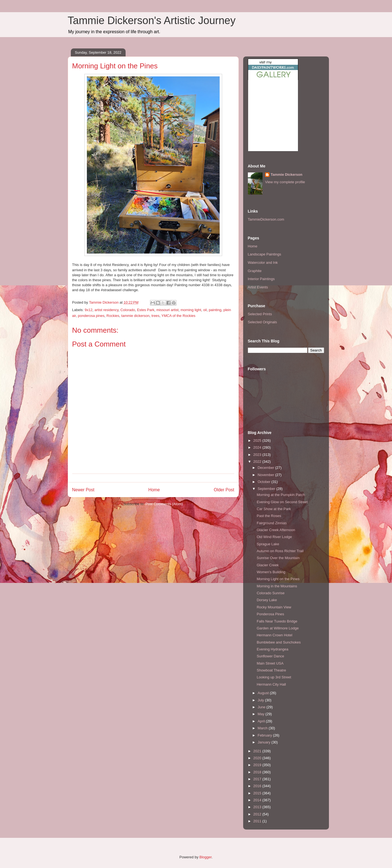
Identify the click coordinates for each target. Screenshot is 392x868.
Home (154, 490)
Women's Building (271, 572)
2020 (258, 758)
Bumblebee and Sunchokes (279, 642)
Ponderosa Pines (270, 614)
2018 (258, 772)
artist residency (106, 310)
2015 (258, 793)
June (262, 707)
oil (205, 310)
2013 (258, 807)
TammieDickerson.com (266, 219)
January (264, 742)
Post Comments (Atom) (164, 504)
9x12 (89, 310)
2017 (258, 779)
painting (215, 310)
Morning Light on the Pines (278, 579)
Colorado (128, 310)
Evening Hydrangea (272, 649)
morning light (191, 310)
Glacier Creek (268, 565)
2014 (258, 800)
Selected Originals (263, 322)
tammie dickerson (135, 316)
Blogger (206, 857)
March (263, 728)
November (266, 475)
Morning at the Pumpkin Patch (281, 495)
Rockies (113, 316)
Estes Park (146, 310)
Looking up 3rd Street (274, 677)
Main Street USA (270, 663)
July (261, 700)
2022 (258, 462)
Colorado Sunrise (271, 593)
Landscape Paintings (265, 254)
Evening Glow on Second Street (282, 502)
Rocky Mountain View (274, 607)
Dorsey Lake (267, 600)
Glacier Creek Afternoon (276, 530)
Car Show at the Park (274, 509)
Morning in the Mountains (277, 586)
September (267, 489)
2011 (258, 821)
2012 (258, 814)
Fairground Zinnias (272, 523)
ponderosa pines (91, 316)
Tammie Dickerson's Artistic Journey (152, 20)
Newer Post (83, 490)
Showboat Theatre (271, 670)
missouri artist (167, 310)
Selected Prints (260, 314)
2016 (258, 786)
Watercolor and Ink (263, 263)
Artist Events (258, 287)
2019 (258, 765)
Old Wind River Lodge (274, 537)
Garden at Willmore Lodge (278, 628)
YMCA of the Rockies (178, 316)
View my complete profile (285, 182)
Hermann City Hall (271, 684)
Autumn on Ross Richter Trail (280, 551)
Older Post (224, 490)
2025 (258, 441)
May (261, 714)
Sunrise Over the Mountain (278, 558)
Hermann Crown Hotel (275, 635)
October (264, 482)
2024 (258, 447)
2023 (258, 455)
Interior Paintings (261, 279)
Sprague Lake (268, 544)
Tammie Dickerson (286, 175)
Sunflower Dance (270, 656)
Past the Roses (269, 516)
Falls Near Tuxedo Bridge (277, 621)
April (262, 721)
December (266, 468)
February (265, 735)
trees (155, 316)
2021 (258, 751)
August (264, 693)
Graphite (255, 271)
